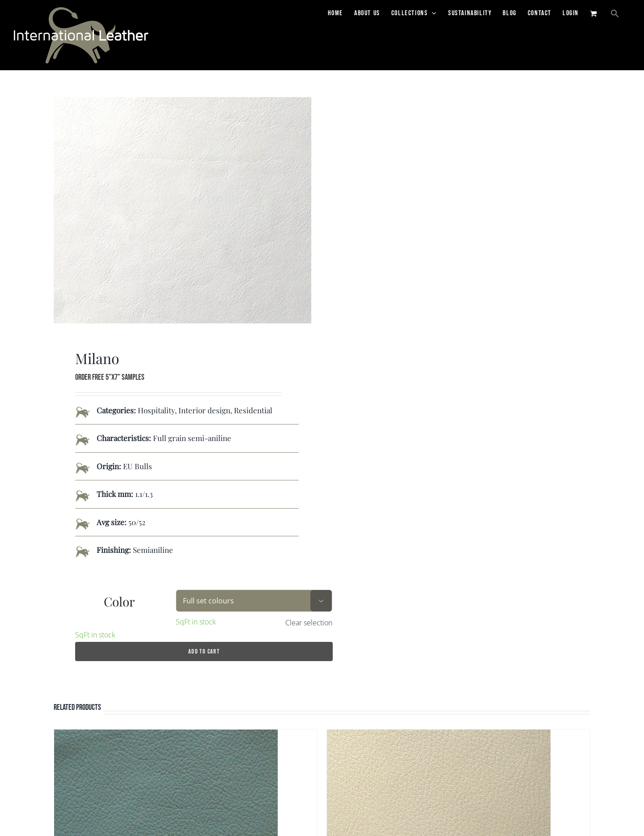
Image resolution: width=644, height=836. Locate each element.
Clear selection (309, 625)
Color (119, 604)
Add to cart (204, 654)
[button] (615, 13)
